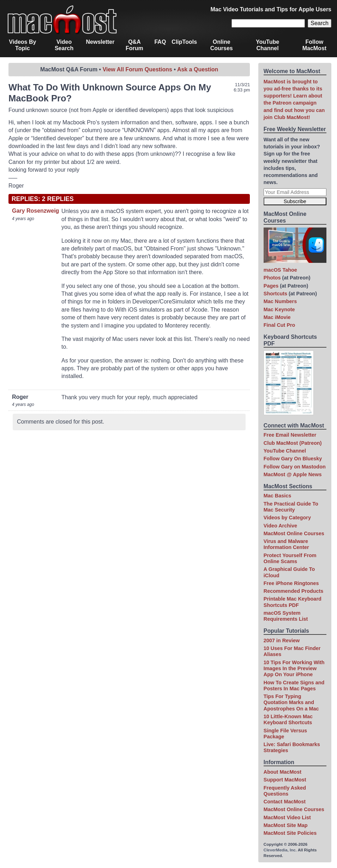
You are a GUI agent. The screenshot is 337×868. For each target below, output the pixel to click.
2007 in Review (282, 640)
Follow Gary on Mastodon (295, 467)
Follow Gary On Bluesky (293, 459)
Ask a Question (198, 69)
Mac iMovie (277, 317)
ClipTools (184, 42)
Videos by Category (287, 518)
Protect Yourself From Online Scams (290, 558)
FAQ (160, 42)
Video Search (64, 45)
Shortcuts (275, 294)
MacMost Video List (287, 817)
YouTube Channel (267, 45)
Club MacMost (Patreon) (293, 443)
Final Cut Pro (279, 325)
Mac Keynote (279, 309)
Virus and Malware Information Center (286, 544)
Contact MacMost (285, 802)
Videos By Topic (22, 45)
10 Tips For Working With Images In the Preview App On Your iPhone (294, 669)
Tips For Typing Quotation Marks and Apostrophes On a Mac (291, 702)
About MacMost (282, 772)
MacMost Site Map (286, 825)
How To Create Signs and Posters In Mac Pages (294, 686)
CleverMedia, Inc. (280, 850)
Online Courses (222, 45)
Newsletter (100, 42)
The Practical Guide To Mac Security (291, 507)
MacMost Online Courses (294, 533)
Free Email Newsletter (290, 435)
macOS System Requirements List (286, 616)
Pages (271, 286)
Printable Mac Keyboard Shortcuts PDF (293, 602)
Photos (272, 278)
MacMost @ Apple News (293, 474)
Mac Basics (277, 496)
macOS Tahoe (280, 270)
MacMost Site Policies (290, 833)
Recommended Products (294, 591)
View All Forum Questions (137, 69)
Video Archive (280, 526)
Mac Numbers (280, 301)
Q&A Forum (134, 45)
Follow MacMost (314, 45)
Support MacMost (285, 780)
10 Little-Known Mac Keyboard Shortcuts (288, 719)
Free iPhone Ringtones (291, 583)
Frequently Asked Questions (285, 791)
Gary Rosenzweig (35, 211)
